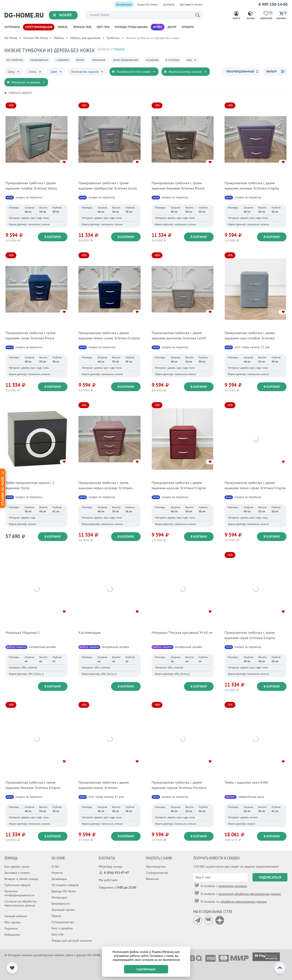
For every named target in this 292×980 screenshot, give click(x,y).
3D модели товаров (65, 885)
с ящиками (62, 60)
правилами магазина (233, 886)
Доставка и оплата (191, 5)
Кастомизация (89, 632)
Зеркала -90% (82, 27)
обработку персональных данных (244, 902)
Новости (57, 873)
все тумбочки (15, 60)
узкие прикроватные (126, 60)
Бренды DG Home (64, 891)
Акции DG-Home (147, 5)
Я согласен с (223, 886)
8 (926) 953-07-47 (114, 873)
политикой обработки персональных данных (250, 894)
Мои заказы (12, 922)
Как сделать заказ (17, 867)
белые (80, 60)
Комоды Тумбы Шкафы (131, 27)
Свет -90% (103, 27)
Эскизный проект (63, 910)
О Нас (56, 867)
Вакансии (152, 879)
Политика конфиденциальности (20, 893)
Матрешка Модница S (23, 632)
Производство (156, 867)
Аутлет (158, 27)
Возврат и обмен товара (21, 879)
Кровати (188, 27)
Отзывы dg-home (3, 488)
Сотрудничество (63, 922)
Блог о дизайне (62, 928)
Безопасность (61, 904)
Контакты (169, 5)
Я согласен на (233, 902)
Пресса (56, 916)
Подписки (11, 928)
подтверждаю (146, 969)
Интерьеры (12, 27)
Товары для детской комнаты (72, 941)
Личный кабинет (16, 916)
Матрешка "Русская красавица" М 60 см (182, 632)
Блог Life (58, 934)
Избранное (12, 935)
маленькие (99, 60)
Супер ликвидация (39, 27)
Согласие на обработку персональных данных (20, 903)
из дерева (152, 60)
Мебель (63, 27)
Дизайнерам (124, 5)
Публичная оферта (17, 885)
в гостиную (172, 60)
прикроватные (39, 60)
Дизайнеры (59, 879)
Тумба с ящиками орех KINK (246, 782)
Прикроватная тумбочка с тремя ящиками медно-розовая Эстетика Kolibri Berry (105, 488)
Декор (172, 27)
